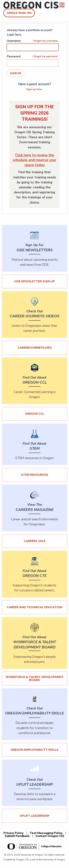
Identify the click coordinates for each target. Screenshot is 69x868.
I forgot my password (45, 56)
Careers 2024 (35, 541)
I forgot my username (45, 41)
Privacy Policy (14, 833)
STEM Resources (35, 475)
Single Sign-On (19, 13)
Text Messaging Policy (46, 833)
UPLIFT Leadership (34, 816)
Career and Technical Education (34, 607)
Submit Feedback (17, 836)
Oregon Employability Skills (34, 750)
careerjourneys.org (35, 348)
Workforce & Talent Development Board (35, 679)
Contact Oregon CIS (50, 836)
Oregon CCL (34, 414)
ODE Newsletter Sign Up (34, 281)
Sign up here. (34, 89)
